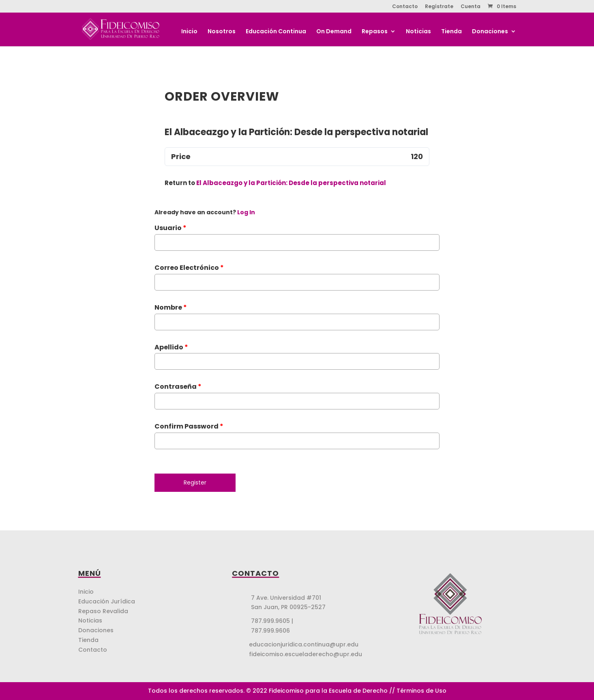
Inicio (189, 32)
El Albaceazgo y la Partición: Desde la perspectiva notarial (291, 183)
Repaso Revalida (103, 611)
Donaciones (490, 32)
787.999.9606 (270, 631)
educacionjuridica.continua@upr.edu (304, 644)
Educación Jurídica (107, 601)
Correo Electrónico (189, 268)
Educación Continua (276, 32)
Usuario (170, 228)
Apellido (171, 347)
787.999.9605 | (272, 621)
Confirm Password (189, 426)
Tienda (451, 32)
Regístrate (439, 7)
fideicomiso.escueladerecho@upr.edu (306, 654)
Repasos (375, 32)
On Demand (334, 32)
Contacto (405, 7)
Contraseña (178, 387)
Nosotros (222, 32)
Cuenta (471, 7)
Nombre (171, 307)
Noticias (418, 32)
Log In (246, 212)
